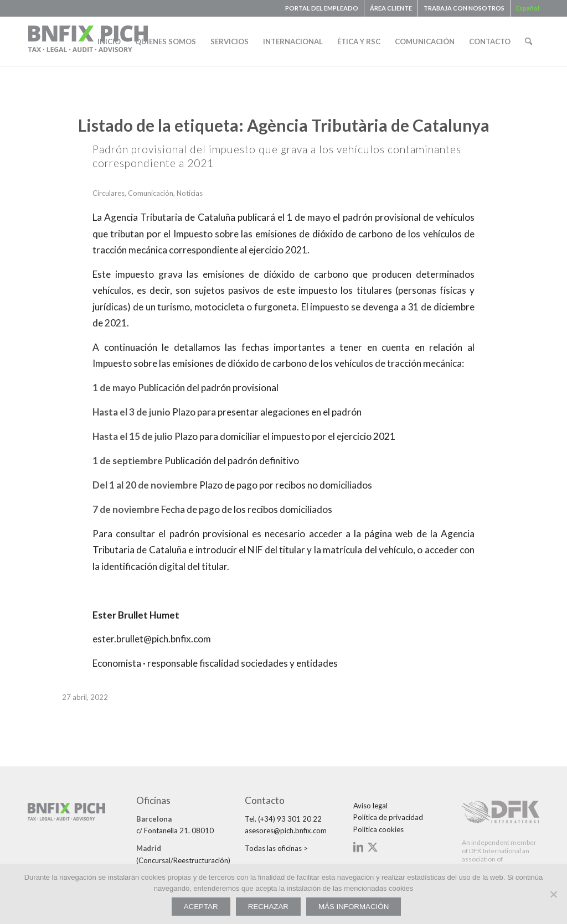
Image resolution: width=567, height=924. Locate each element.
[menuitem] (322, 8)
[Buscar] (529, 41)
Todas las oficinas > (276, 848)
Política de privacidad (388, 817)
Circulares (109, 193)
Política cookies (378, 829)
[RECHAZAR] (553, 894)
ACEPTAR (201, 907)
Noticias (190, 193)
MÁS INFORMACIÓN (354, 907)
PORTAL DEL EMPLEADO (322, 8)
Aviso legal (370, 806)
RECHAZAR (268, 907)
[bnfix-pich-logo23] (89, 41)
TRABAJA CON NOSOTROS (464, 8)
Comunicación (151, 193)
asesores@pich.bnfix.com (286, 830)
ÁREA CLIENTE (391, 8)
